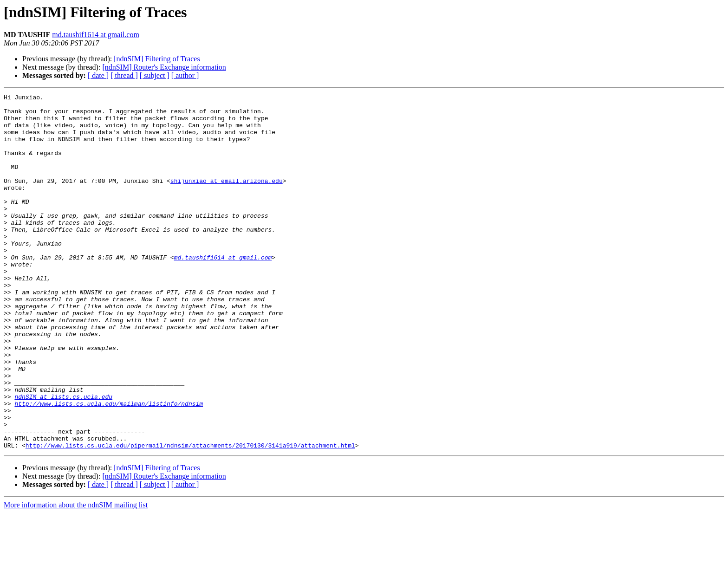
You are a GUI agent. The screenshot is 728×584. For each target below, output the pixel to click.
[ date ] (98, 75)
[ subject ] (155, 75)
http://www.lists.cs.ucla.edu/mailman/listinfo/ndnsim (109, 466)
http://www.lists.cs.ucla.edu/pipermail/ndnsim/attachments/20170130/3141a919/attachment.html (190, 516)
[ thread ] (124, 75)
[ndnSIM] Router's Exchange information (164, 67)
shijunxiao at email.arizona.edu (227, 199)
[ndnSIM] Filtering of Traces (157, 59)
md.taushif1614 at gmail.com (96, 35)
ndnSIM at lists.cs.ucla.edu (63, 458)
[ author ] (185, 75)
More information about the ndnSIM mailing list (76, 576)
